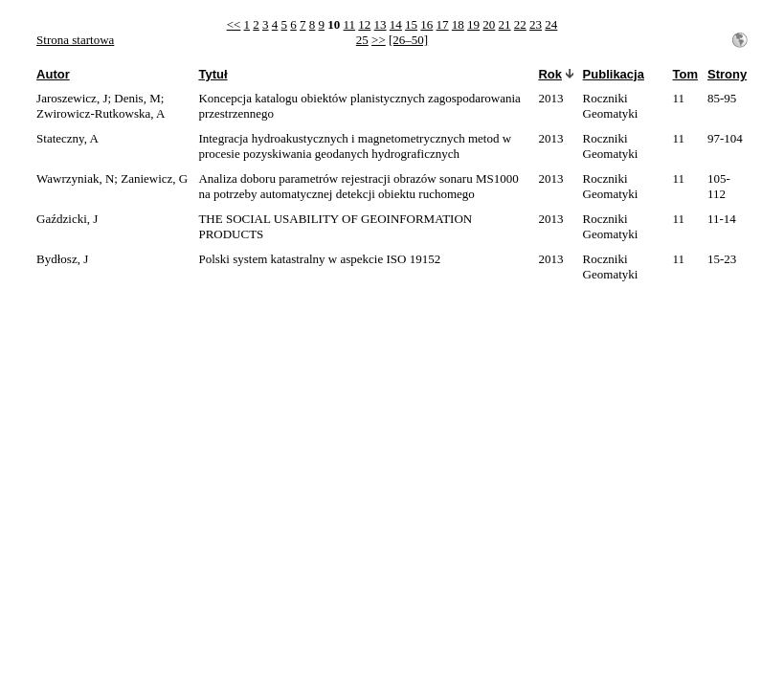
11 (350, 24)
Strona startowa (75, 40)
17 (443, 24)
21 (505, 24)
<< (234, 24)
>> (379, 40)
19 (473, 24)
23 (536, 24)
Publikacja (614, 74)
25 (362, 40)
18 (458, 24)
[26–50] (408, 40)
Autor (53, 74)
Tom (685, 74)
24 (551, 24)
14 (396, 24)
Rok (550, 74)
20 (489, 24)
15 (411, 24)
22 (520, 24)
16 (426, 24)
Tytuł (213, 74)
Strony (727, 74)
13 (381, 24)
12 (364, 24)
